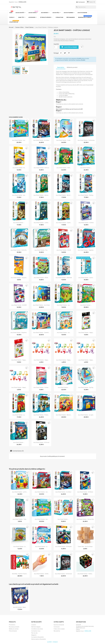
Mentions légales (36, 627)
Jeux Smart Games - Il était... (41, 278)
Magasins (34, 635)
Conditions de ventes (37, 629)
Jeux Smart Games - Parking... (86, 195)
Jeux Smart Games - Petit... (64, 168)
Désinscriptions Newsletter (39, 639)
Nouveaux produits (14, 627)
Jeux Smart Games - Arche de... (19, 250)
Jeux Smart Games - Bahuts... (64, 415)
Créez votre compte (59, 629)
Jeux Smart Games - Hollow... (85, 574)
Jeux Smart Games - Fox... (41, 250)
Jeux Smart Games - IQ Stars (86, 223)
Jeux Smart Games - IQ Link (64, 250)
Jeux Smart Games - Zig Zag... (86, 387)
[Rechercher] (86, 7)
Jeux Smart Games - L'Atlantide (64, 278)
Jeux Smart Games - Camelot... (41, 333)
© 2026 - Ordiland (52, 642)
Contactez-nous (36, 631)
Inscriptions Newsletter (38, 637)
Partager (61, 53)
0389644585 (22, 2)
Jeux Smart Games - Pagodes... (86, 250)
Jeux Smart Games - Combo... (41, 387)
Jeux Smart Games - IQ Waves (85, 492)
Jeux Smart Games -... (86, 168)
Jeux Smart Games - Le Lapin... (86, 415)
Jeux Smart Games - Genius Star (85, 519)
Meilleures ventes (14, 629)
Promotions (12, 625)
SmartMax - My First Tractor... (20, 574)
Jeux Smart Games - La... (42, 546)
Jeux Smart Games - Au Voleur (41, 140)
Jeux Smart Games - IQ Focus (41, 168)
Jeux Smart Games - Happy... (86, 333)
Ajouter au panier (69, 47)
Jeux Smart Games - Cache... (64, 223)
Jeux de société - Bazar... (20, 607)
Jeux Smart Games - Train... (20, 519)
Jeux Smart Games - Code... (64, 140)
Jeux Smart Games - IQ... (19, 168)
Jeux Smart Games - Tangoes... (19, 278)
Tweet (65, 53)
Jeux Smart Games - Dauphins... (19, 333)
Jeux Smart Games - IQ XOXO (19, 305)
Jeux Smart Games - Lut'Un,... (20, 492)
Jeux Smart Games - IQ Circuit (41, 442)
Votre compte (59, 622)
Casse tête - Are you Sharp (85, 546)
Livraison (34, 625)
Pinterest (69, 53)
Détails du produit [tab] (72, 67)
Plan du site (34, 633)
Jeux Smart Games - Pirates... (41, 415)
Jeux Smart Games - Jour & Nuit (41, 305)
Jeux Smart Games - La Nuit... (41, 223)
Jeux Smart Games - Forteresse (86, 140)
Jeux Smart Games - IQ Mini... (42, 574)
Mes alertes (57, 631)
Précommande (13, 631)
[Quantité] (56, 47)
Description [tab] (61, 67)
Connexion (57, 627)
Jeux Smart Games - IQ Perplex (63, 546)
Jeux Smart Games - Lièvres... (41, 195)
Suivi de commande (59, 625)
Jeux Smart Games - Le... (19, 415)
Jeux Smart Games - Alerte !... (64, 195)
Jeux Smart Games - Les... (19, 140)
